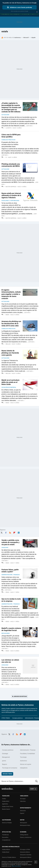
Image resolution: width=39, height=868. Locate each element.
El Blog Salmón (24, 835)
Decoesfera (5, 837)
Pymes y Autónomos (26, 837)
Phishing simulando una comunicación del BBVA (11, 165)
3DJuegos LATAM (25, 849)
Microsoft (26, 38)
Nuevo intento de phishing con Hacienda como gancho (10, 353)
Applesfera (5, 804)
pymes (4, 761)
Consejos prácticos (8, 140)
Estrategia (5, 754)
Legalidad (5, 547)
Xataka (4, 799)
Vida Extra (23, 801)
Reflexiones (6, 633)
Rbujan (8, 344)
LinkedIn (19, 532)
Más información (16, 866)
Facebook (6, 532)
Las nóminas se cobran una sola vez (10, 661)
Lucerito (9, 128)
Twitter (2, 532)
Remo (7, 315)
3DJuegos (23, 799)
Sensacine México (25, 852)
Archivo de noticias (20, 696)
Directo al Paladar (7, 823)
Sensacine (23, 811)
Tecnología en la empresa (10, 768)
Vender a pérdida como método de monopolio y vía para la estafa (10, 542)
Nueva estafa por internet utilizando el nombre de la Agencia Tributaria (11, 195)
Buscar (36, 781)
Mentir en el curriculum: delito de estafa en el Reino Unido (11, 382)
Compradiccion (6, 840)
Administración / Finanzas (11, 575)
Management (6, 757)
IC (6, 157)
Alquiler (33, 38)
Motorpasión (24, 823)
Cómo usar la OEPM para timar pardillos (11, 136)
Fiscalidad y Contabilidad (10, 201)
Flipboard (14, 532)
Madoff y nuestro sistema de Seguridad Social (11, 629)
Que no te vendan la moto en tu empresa (11, 600)
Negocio (5, 764)
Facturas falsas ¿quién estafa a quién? (10, 571)
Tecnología (23, 757)
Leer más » (30, 126)
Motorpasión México (26, 857)
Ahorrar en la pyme (26, 764)
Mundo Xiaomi (6, 809)
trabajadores (24, 768)
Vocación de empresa (9, 387)
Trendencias (5, 835)
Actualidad (5, 115)
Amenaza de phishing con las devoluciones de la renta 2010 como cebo (11, 324)
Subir (32, 789)
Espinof (22, 813)
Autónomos (17, 38)
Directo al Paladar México (9, 857)
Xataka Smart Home (8, 807)
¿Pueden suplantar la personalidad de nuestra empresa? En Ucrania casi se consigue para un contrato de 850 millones (11, 107)
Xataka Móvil (6, 801)
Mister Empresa (11, 187)
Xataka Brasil (6, 852)
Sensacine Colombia (26, 855)
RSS (10, 532)
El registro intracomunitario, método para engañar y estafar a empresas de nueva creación (11, 294)
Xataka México (6, 849)
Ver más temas (7, 774)
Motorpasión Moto (25, 825)
